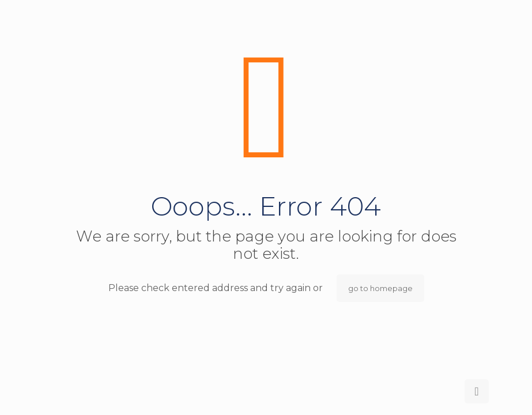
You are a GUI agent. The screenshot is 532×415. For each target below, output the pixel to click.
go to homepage (380, 288)
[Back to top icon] (477, 391)
